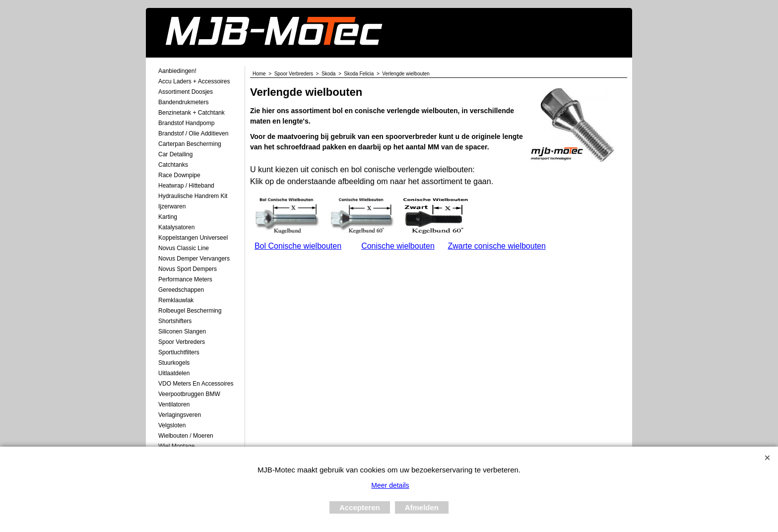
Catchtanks (173, 165)
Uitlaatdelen (174, 373)
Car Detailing (175, 154)
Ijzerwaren (172, 206)
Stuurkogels (174, 363)
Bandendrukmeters (183, 102)
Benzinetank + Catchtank (192, 113)
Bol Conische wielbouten (298, 246)
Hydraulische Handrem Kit (193, 196)
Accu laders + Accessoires (194, 81)
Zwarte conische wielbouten (496, 246)
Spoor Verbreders (182, 342)
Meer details (390, 485)
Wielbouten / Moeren (186, 436)
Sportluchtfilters (179, 352)
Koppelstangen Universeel (193, 238)
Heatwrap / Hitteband (186, 186)
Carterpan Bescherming (190, 144)
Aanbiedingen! (177, 71)
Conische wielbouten (398, 246)
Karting (168, 217)
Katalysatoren (176, 227)
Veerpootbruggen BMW (189, 394)
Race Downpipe (179, 175)
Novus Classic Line (184, 248)
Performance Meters (185, 279)
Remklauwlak (176, 300)
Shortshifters (175, 321)
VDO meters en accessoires (196, 384)
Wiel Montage (176, 446)
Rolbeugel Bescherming (190, 311)
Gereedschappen (181, 290)
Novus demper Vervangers (194, 259)
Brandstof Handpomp (186, 123)
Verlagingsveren (180, 415)
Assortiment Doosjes (186, 92)
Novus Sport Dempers (188, 269)
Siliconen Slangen (182, 332)
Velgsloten (172, 425)
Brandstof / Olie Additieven (193, 133)
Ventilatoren (174, 404)
